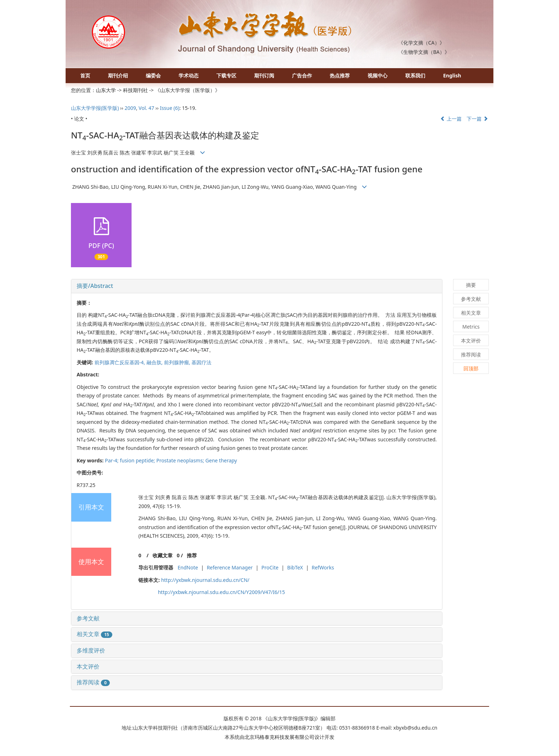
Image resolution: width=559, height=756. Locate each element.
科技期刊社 (135, 90)
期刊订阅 (264, 75)
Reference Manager (230, 567)
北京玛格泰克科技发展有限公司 (279, 737)
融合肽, (155, 362)
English (452, 75)
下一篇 (477, 119)
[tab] (257, 286)
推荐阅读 (93, 682)
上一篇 (451, 119)
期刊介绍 (118, 75)
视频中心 (378, 75)
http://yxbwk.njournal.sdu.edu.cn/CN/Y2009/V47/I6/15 (221, 592)
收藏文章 (163, 555)
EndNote (188, 567)
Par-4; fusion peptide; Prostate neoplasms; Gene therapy (171, 460)
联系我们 (415, 75)
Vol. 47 (147, 108)
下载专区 (226, 75)
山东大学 (106, 90)
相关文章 (94, 634)
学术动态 (189, 75)
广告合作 (302, 75)
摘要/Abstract (95, 286)
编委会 (153, 75)
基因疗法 (201, 362)
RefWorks (323, 567)
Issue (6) (170, 108)
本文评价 (88, 666)
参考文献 (88, 618)
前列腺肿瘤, (178, 362)
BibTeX (295, 567)
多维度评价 (91, 650)
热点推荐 (340, 75)
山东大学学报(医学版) (95, 108)
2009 (130, 108)
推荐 (192, 555)
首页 (85, 75)
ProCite (270, 567)
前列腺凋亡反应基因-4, (120, 362)
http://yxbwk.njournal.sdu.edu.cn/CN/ (205, 580)
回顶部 (471, 368)
